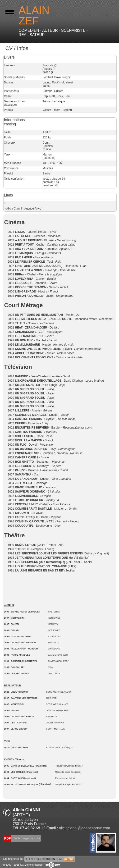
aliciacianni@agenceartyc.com (85, 828)
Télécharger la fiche (27, 838)
